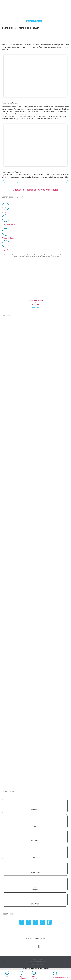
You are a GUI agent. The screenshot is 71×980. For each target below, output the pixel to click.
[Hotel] (6, 206)
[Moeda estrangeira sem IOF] (55, 973)
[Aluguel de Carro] (6, 232)
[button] (45, 21)
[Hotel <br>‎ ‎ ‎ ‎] (7, 973)
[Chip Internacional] (6, 218)
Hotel (17, 17)
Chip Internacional (26, 17)
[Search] (66, 183)
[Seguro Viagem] (6, 244)
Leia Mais (35, 307)
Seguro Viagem (51, 17)
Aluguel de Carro (39, 17)
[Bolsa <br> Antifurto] (34, 973)
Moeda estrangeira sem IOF (60, 978)
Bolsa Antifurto (34, 978)
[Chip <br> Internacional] (21, 973)
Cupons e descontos (35, 190)
